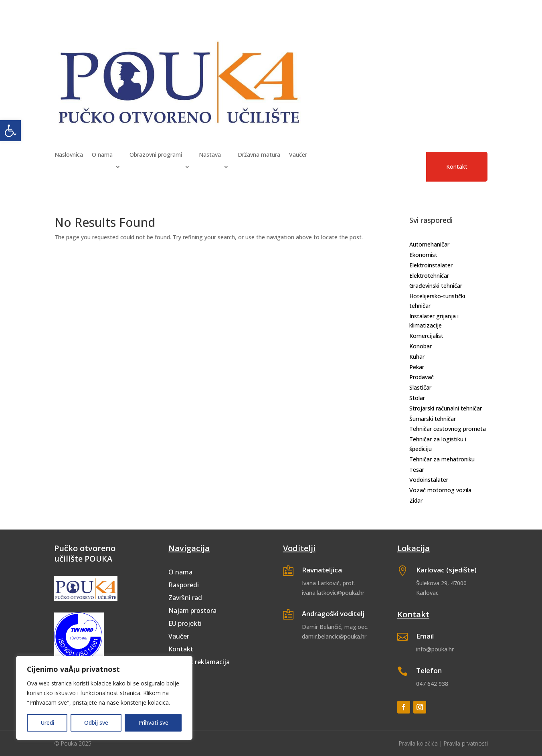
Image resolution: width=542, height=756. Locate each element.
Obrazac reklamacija (199, 662)
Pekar (417, 367)
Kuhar (417, 357)
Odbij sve (96, 723)
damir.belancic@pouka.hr (334, 636)
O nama (102, 155)
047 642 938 (432, 684)
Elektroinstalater (431, 265)
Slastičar (420, 387)
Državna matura (259, 155)
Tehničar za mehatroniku (442, 459)
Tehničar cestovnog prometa (448, 429)
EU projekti (185, 623)
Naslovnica (69, 155)
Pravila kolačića (418, 743)
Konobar (421, 346)
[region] (104, 698)
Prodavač (422, 377)
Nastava (210, 155)
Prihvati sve (153, 723)
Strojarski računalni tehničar (446, 408)
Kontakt (457, 167)
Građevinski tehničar (436, 286)
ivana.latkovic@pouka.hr (333, 593)
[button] (10, 131)
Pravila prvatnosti (466, 743)
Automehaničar (429, 244)
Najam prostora (192, 610)
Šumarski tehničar (433, 419)
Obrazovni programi (156, 155)
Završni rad (185, 598)
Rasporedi (184, 585)
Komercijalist (426, 336)
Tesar (417, 470)
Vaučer (298, 155)
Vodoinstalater (429, 480)
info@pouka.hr (435, 649)
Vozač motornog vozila (440, 490)
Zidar (416, 500)
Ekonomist (423, 255)
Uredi (47, 723)
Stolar (417, 398)
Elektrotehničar (429, 276)
